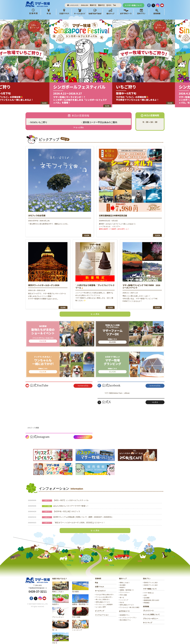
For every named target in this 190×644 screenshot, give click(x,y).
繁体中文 (101, 5)
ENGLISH (85, 5)
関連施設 (147, 599)
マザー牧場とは (149, 589)
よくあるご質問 (101, 603)
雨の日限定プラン (125, 616)
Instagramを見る (83, 433)
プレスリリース (148, 607)
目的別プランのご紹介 (151, 581)
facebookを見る (155, 382)
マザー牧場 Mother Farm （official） (118, 389)
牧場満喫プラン (125, 611)
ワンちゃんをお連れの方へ (104, 593)
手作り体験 (80, 609)
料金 (97, 579)
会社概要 (147, 594)
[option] (95, 63)
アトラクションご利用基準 (104, 600)
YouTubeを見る (83, 382)
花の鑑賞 (80, 583)
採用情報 (146, 603)
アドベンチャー (61, 609)
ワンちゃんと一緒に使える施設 (130, 603)
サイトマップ (148, 619)
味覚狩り (61, 596)
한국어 (109, 5)
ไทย (114, 5)
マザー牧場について (134, 5)
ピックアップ (100, 607)
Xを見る (155, 398)
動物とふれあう (61, 583)
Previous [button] (60, 63)
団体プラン (147, 575)
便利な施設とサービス (103, 598)
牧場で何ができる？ (60, 575)
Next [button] (130, 63)
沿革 (145, 591)
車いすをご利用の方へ (103, 596)
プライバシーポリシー (151, 615)
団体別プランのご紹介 (151, 579)
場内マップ (123, 575)
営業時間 (98, 575)
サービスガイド (100, 587)
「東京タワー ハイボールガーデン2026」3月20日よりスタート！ (79, 519)
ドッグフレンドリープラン (128, 614)
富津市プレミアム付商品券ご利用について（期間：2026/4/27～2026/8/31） (83, 513)
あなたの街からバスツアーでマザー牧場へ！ (71, 502)
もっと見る (95, 310)
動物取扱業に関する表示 (152, 596)
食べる (61, 621)
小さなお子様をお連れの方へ (105, 591)
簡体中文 (93, 5)
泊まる (61, 634)
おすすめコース (124, 607)
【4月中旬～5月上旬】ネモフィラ (67, 507)
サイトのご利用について (151, 611)
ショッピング (80, 621)
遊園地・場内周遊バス (80, 596)
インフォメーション (102, 611)
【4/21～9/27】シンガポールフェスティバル (71, 496)
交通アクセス (100, 583)
